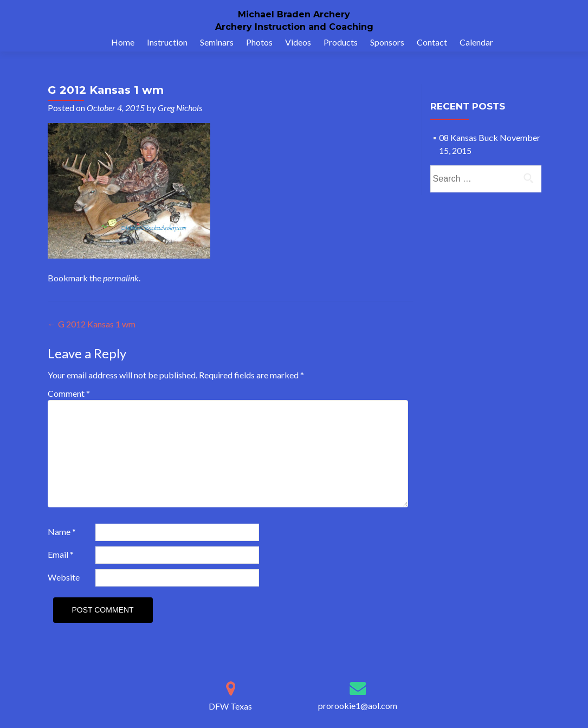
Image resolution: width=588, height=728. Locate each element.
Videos (298, 42)
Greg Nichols (180, 108)
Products (341, 42)
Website (64, 577)
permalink (121, 278)
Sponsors (387, 42)
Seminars (217, 42)
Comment (69, 393)
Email (61, 554)
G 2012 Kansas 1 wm (92, 324)
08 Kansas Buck (469, 137)
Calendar (476, 42)
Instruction (167, 42)
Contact (432, 42)
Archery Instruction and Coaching (294, 27)
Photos (259, 42)
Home (123, 42)
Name (62, 531)
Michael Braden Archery (294, 14)
